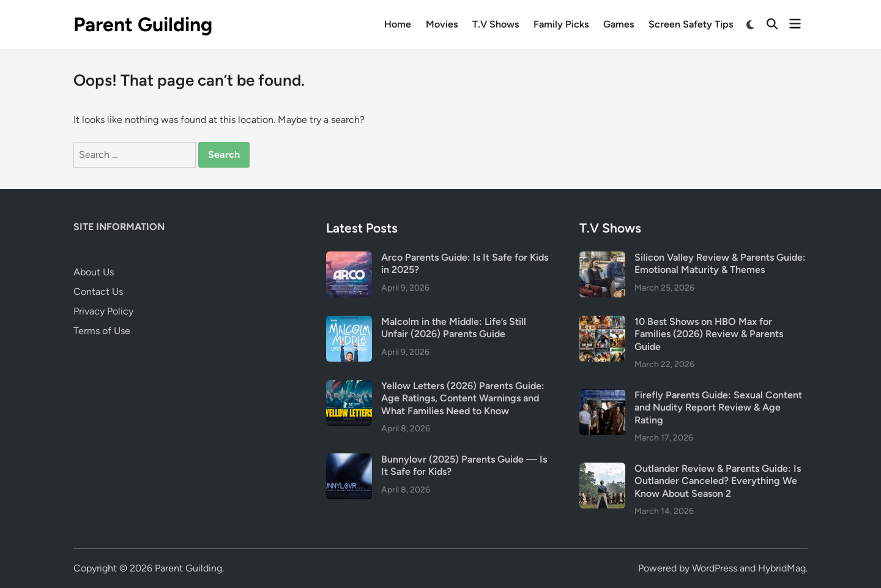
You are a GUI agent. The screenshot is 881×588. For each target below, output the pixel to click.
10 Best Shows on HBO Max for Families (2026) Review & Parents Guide (709, 334)
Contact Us (98, 292)
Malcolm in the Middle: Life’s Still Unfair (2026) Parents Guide (454, 328)
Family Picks (561, 24)
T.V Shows (496, 24)
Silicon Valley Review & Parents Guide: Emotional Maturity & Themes (720, 263)
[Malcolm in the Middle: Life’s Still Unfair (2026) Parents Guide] (349, 323)
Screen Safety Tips (691, 24)
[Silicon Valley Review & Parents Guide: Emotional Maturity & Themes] (602, 259)
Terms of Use (102, 331)
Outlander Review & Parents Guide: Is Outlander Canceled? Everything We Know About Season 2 (718, 481)
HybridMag (782, 568)
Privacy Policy (103, 311)
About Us (94, 272)
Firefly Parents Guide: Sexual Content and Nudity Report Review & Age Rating (718, 408)
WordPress (715, 568)
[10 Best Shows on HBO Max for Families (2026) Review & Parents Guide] (602, 323)
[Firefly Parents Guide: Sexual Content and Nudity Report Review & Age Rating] (602, 396)
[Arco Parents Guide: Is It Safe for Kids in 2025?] (349, 259)
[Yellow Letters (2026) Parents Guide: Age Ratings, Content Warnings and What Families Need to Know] (349, 387)
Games (619, 24)
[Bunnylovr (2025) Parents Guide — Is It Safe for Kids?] (349, 460)
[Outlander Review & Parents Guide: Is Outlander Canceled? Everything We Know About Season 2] (602, 470)
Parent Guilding (143, 24)
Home (398, 24)
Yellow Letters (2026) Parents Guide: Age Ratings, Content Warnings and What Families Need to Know (463, 398)
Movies (442, 24)
